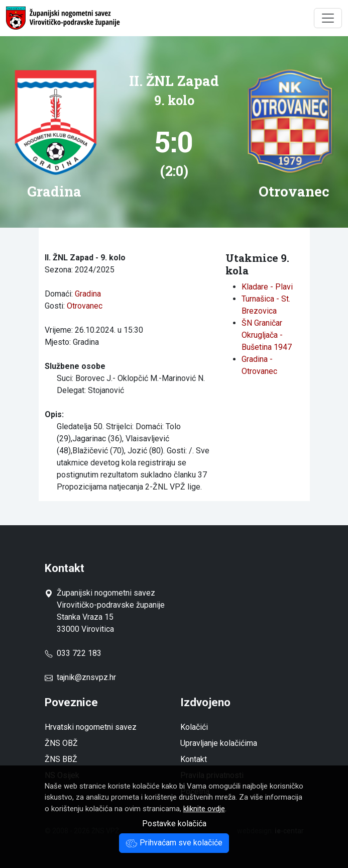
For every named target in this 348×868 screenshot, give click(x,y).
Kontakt (194, 759)
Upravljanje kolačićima (219, 743)
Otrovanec (85, 306)
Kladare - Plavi (267, 287)
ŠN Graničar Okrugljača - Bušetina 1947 (267, 335)
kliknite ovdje (204, 809)
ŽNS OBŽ (61, 743)
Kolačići (194, 727)
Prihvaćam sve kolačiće (174, 843)
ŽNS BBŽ (61, 759)
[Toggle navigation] (328, 18)
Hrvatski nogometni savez (91, 727)
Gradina (88, 294)
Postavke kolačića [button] (174, 824)
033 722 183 (73, 653)
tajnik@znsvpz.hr (86, 677)
